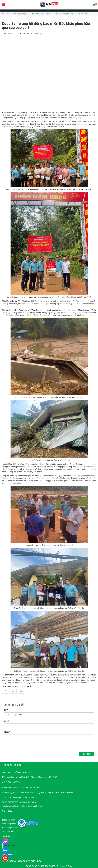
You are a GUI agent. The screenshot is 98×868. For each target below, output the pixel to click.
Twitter (13, 691)
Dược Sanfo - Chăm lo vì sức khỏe (22, 861)
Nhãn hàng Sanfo (9, 824)
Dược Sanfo (11, 846)
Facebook (5, 691)
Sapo (70, 866)
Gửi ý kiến (87, 754)
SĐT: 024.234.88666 (12, 782)
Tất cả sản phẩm (9, 820)
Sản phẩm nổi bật (9, 831)
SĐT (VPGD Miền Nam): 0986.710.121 (19, 798)
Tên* (6, 710)
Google (22, 691)
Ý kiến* (7, 732)
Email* (7, 721)
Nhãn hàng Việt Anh (10, 828)
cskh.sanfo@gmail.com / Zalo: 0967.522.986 (22, 787)
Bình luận (38, 33)
